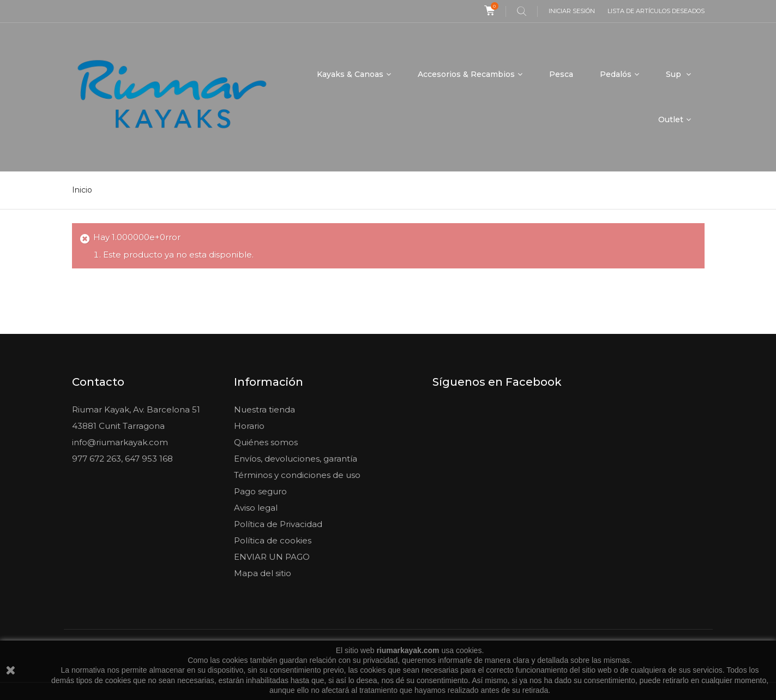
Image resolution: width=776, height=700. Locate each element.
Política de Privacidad (278, 524)
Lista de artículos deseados (656, 11)
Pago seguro (260, 491)
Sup (675, 74)
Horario (249, 426)
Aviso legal (256, 508)
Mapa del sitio (263, 573)
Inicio (82, 190)
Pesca (561, 74)
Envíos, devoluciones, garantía (296, 459)
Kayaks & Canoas (350, 74)
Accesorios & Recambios (466, 74)
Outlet (671, 119)
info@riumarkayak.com (120, 442)
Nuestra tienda (264, 409)
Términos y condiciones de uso (297, 475)
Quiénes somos (266, 442)
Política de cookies (273, 540)
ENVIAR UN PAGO (272, 557)
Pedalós (616, 74)
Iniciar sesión (572, 11)
